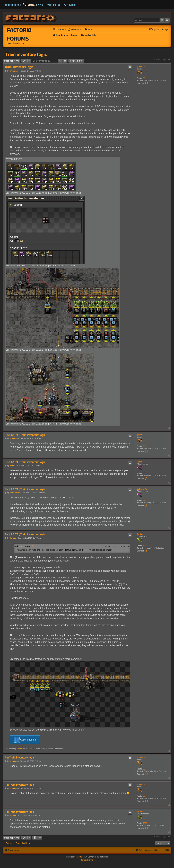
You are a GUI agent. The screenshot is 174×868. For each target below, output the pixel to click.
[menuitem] (75, 30)
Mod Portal (54, 5)
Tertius (140, 534)
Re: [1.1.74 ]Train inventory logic (25, 435)
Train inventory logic (26, 54)
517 (145, 500)
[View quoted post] (33, 547)
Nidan (139, 462)
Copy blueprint (25, 740)
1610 (145, 546)
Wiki (41, 5)
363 (145, 473)
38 (144, 78)
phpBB (78, 857)
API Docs (70, 5)
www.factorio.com (16, 43)
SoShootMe (142, 489)
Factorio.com (11, 5)
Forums (29, 5)
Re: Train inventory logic (20, 758)
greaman (141, 66)
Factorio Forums (19, 34)
